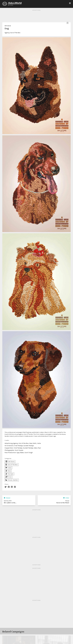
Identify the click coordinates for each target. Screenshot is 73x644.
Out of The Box (15, 33)
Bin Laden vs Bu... (10, 503)
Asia (8, 471)
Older (66, 498)
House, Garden (12, 480)
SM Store (8, 26)
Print (9, 477)
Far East (9, 474)
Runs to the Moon (63, 503)
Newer (7, 498)
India (8, 468)
